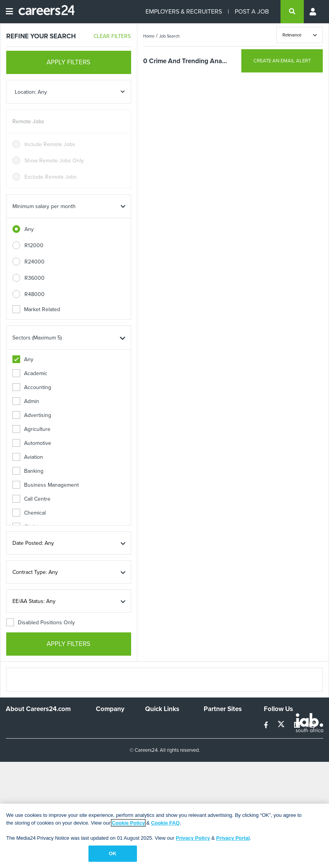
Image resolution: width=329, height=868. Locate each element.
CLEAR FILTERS (112, 36)
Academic (30, 373)
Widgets (155, 769)
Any (29, 229)
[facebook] (267, 725)
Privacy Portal (233, 838)
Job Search (169, 36)
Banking (28, 471)
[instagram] (312, 725)
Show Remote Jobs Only (54, 161)
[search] (292, 12)
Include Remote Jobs (50, 144)
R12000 (34, 245)
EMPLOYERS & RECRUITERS (184, 11)
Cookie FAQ (165, 823)
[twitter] (282, 725)
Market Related (36, 309)
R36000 (35, 278)
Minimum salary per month (44, 206)
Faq (150, 790)
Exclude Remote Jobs (51, 177)
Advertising (32, 415)
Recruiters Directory (158, 727)
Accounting (32, 387)
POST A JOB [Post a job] (252, 11)
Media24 (214, 755)
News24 (214, 735)
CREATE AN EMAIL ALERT (282, 61)
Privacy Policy (193, 838)
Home (149, 36)
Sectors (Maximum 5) (37, 338)
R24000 (35, 262)
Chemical (29, 513)
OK (113, 853)
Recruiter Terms (164, 779)
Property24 (217, 745)
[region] (164, 836)
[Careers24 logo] (44, 12)
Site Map (155, 741)
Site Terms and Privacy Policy (163, 755)
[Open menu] (9, 12)
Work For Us (111, 724)
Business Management (46, 485)
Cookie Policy (128, 823)
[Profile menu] (313, 12)
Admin (26, 401)
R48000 (35, 294)
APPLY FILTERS (68, 62)
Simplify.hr (216, 724)
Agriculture (31, 429)
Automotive (32, 443)
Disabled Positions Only (41, 623)
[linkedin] (298, 725)
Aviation (28, 457)
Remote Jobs (28, 121)
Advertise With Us (113, 738)
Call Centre (31, 499)
